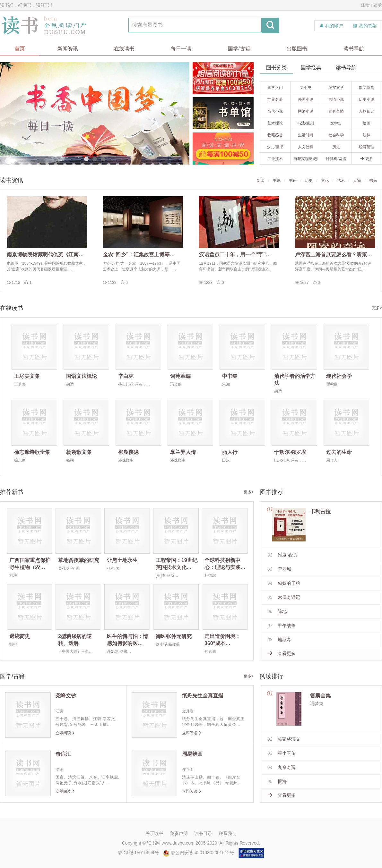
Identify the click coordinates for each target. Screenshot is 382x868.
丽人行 (230, 452)
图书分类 (276, 68)
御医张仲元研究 (174, 636)
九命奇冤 (282, 767)
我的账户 (331, 26)
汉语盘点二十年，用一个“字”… (235, 255)
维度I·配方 (283, 555)
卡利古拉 (320, 511)
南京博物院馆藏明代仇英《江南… (45, 255)
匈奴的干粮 (284, 583)
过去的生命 (339, 452)
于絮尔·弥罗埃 (290, 452)
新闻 (261, 181)
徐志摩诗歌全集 (32, 452)
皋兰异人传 (183, 452)
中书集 (230, 376)
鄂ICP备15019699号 (138, 853)
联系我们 (228, 833)
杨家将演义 (284, 739)
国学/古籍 (239, 49)
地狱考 (279, 640)
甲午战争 (282, 625)
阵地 (277, 611)
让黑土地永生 (122, 560)
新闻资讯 (68, 49)
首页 (20, 49)
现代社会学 (339, 376)
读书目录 (203, 833)
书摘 (373, 181)
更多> (377, 308)
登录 (378, 5)
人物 (357, 181)
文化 (325, 181)
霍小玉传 (282, 753)
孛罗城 (279, 569)
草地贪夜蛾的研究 (79, 560)
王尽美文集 (27, 376)
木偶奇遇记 (284, 597)
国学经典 (311, 68)
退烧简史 (20, 636)
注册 (365, 5)
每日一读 (181, 49)
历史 (309, 181)
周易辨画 (192, 754)
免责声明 (179, 833)
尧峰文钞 (66, 696)
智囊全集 (320, 696)
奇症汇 (63, 754)
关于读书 (154, 833)
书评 (293, 181)
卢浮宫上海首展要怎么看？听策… (334, 255)
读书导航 (354, 49)
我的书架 (365, 26)
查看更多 (282, 653)
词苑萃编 (180, 376)
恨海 (277, 781)
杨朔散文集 (79, 452)
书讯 (277, 181)
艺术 (341, 181)
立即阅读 (65, 733)
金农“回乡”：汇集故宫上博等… (139, 255)
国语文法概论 (82, 376)
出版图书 (297, 49)
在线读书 (124, 49)
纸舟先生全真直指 (203, 696)
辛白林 (126, 376)
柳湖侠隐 (128, 452)
